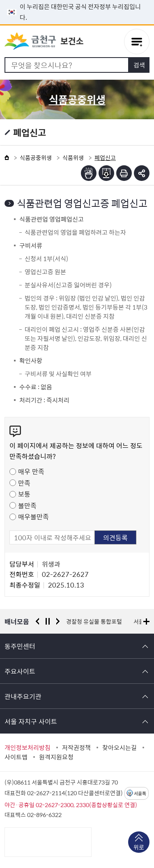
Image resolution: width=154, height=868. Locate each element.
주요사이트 (20, 671)
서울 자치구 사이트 (31, 721)
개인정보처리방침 (28, 748)
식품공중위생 (36, 157)
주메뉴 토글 (137, 42)
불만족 (27, 505)
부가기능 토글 (142, 173)
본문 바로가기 (77, 0)
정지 (48, 621)
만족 (24, 483)
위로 (139, 848)
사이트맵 (16, 757)
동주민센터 (20, 646)
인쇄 (124, 173)
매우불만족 (33, 516)
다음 (58, 621)
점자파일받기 (106, 173)
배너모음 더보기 (146, 621)
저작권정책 (76, 748)
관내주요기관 (23, 696)
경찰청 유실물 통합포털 (94, 621)
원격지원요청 (56, 757)
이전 (37, 621)
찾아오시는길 (120, 748)
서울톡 (140, 793)
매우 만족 (31, 471)
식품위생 (73, 157)
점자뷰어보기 (89, 173)
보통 (24, 494)
